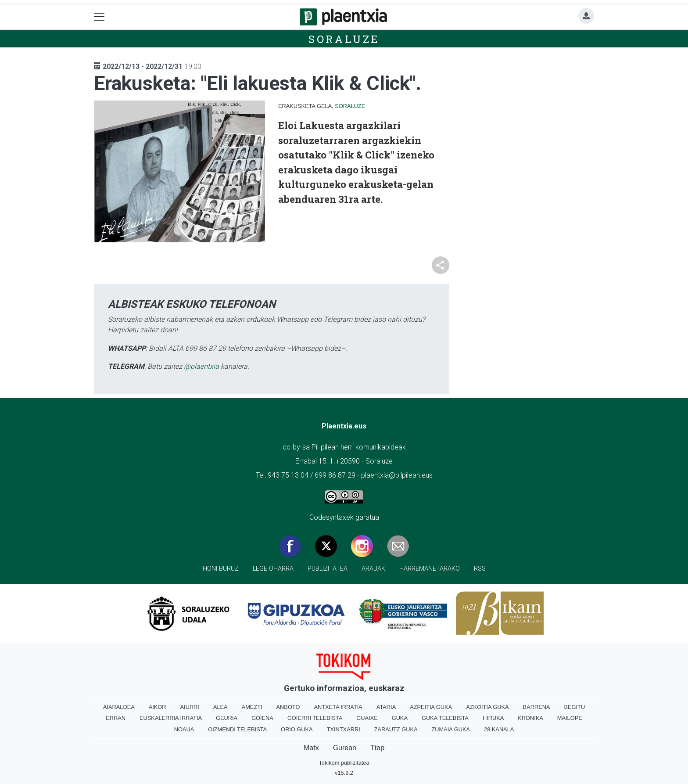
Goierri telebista (315, 718)
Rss (480, 569)
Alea (220, 707)
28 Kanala (499, 729)
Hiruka (493, 718)
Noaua (184, 729)
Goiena (262, 718)
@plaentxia (201, 366)
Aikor (158, 707)
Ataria (386, 707)
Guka (400, 718)
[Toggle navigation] (99, 17)
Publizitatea (328, 569)
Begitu (574, 707)
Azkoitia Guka (487, 707)
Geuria (227, 718)
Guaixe (367, 718)
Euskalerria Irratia (171, 718)
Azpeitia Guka (431, 707)
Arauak (373, 569)
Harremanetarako (430, 569)
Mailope (570, 718)
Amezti (252, 707)
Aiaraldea (119, 707)
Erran (116, 718)
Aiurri (190, 707)
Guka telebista (445, 718)
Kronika (530, 718)
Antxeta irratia (338, 707)
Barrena (537, 707)
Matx (311, 748)
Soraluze (344, 39)
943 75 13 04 (288, 475)
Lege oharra (273, 569)
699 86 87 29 (335, 475)
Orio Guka (297, 729)
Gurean (345, 748)
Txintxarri (344, 729)
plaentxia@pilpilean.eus (397, 475)
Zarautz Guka (396, 729)
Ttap (377, 748)
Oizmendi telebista (237, 729)
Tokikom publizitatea (344, 763)
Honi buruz (221, 569)
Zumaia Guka (451, 729)
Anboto (288, 707)
